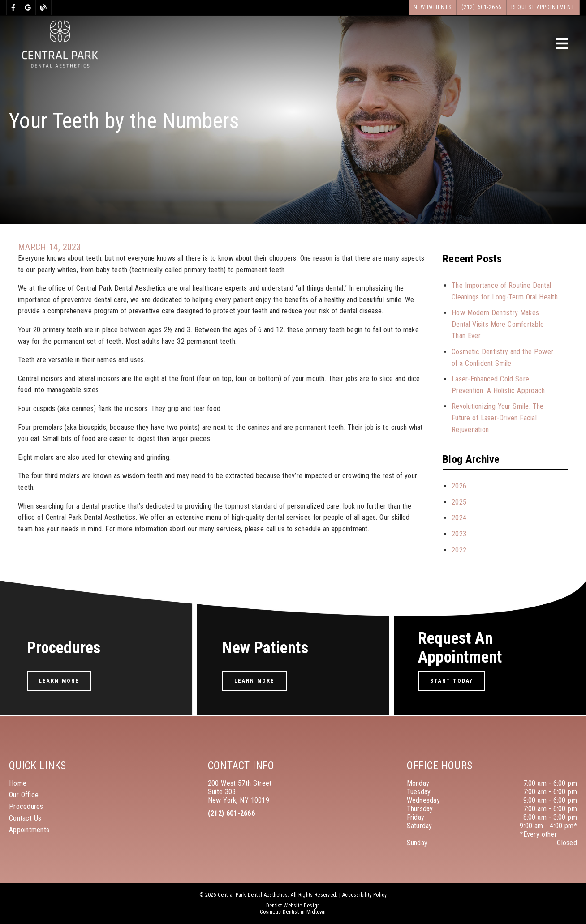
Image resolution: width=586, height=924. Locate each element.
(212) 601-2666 (231, 813)
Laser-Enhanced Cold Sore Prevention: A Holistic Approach (498, 385)
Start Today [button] (452, 681)
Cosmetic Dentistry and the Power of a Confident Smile (502, 357)
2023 (459, 534)
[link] (13, 8)
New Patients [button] (433, 7)
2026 (459, 486)
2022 (459, 550)
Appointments (29, 830)
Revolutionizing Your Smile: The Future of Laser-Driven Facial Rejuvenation (498, 418)
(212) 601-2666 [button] (481, 7)
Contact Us (25, 818)
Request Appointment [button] (543, 7)
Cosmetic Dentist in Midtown (293, 912)
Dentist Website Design (293, 906)
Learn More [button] (59, 681)
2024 (459, 518)
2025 (459, 502)
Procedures (26, 806)
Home (18, 783)
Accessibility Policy (365, 895)
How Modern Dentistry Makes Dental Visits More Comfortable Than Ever (498, 324)
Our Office (24, 795)
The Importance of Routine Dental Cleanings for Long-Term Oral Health (505, 291)
